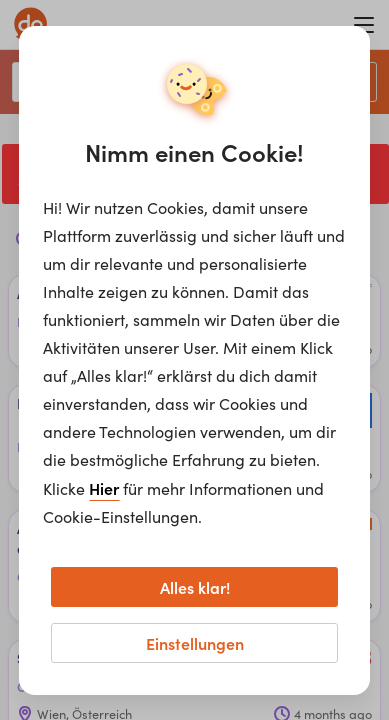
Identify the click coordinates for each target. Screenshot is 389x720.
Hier (104, 488)
